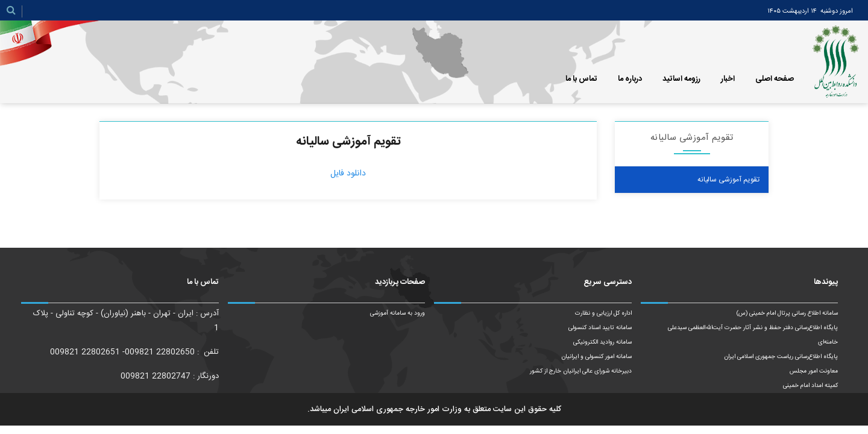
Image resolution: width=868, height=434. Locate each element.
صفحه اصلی (775, 79)
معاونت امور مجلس (814, 371)
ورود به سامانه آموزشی (398, 313)
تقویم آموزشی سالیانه (728, 180)
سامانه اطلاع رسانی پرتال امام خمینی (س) (787, 313)
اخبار (728, 79)
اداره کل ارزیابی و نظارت (603, 313)
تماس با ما (581, 79)
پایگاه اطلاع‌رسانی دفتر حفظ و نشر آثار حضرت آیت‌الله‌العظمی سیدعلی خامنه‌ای (753, 335)
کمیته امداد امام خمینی (810, 386)
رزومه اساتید (681, 79)
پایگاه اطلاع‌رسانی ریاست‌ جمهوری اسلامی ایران (781, 357)
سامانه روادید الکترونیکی (602, 342)
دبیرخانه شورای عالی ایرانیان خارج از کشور (581, 371)
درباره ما (630, 79)
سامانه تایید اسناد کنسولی (600, 328)
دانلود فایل (348, 174)
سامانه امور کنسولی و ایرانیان (596, 357)
